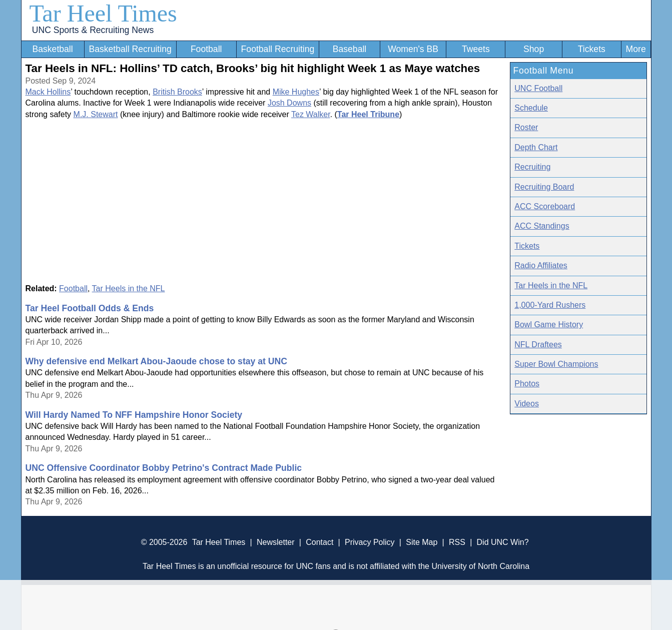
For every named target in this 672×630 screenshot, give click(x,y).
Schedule (531, 108)
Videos (527, 404)
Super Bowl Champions (556, 364)
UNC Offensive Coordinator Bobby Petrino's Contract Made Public (164, 468)
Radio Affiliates (541, 265)
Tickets (592, 49)
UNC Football (538, 88)
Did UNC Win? (503, 542)
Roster (526, 127)
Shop (534, 49)
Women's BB (413, 49)
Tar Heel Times (103, 13)
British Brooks (177, 92)
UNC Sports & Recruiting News (93, 30)
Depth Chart (536, 147)
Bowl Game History (549, 325)
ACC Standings (542, 226)
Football (206, 49)
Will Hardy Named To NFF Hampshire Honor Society (134, 415)
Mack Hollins (48, 92)
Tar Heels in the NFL (129, 288)
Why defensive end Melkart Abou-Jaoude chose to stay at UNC (156, 361)
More (636, 49)
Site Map (422, 542)
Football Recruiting (278, 49)
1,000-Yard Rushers (550, 305)
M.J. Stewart (96, 114)
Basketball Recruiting (130, 49)
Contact (319, 542)
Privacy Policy (370, 542)
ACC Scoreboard (545, 206)
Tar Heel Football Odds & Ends (90, 308)
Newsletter (276, 542)
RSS (457, 542)
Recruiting (532, 167)
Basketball (52, 49)
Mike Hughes (296, 92)
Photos (527, 384)
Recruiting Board (544, 187)
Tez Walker (311, 114)
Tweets (476, 49)
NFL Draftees (538, 345)
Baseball (350, 49)
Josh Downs (289, 103)
